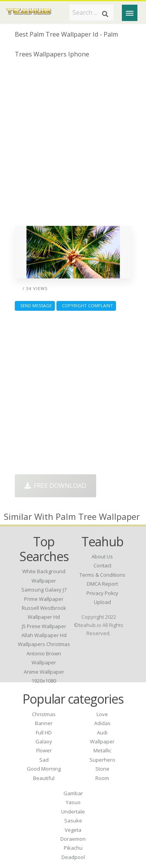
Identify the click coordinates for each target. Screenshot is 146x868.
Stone (102, 769)
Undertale (73, 812)
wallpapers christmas (44, 644)
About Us (102, 556)
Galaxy (44, 741)
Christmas (44, 714)
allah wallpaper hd (44, 635)
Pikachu (73, 848)
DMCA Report (102, 584)
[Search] (105, 14)
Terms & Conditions (102, 575)
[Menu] (130, 13)
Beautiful (44, 778)
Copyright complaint (86, 305)
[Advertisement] (73, 145)
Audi (102, 732)
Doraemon (73, 839)
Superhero (102, 760)
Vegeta (73, 830)
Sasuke (73, 820)
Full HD (44, 732)
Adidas (102, 723)
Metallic (102, 750)
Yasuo (73, 802)
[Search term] (91, 12)
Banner (44, 723)
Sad (44, 760)
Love (102, 714)
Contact (102, 565)
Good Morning (44, 769)
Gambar (73, 793)
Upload (102, 602)
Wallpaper (102, 741)
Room (102, 778)
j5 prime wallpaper (44, 626)
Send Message (35, 305)
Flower (44, 750)
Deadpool (73, 857)
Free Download (55, 486)
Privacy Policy (102, 593)
